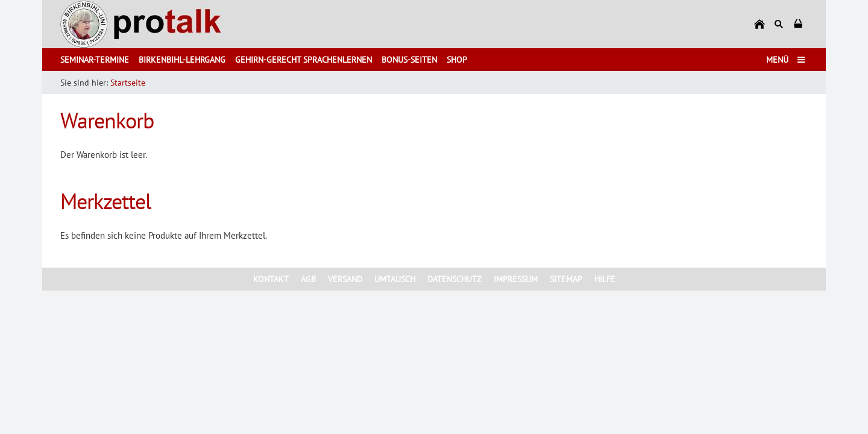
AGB (308, 279)
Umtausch (395, 279)
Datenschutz (454, 279)
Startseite (128, 83)
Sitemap (566, 279)
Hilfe (605, 279)
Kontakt (271, 279)
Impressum (516, 279)
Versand (345, 279)
